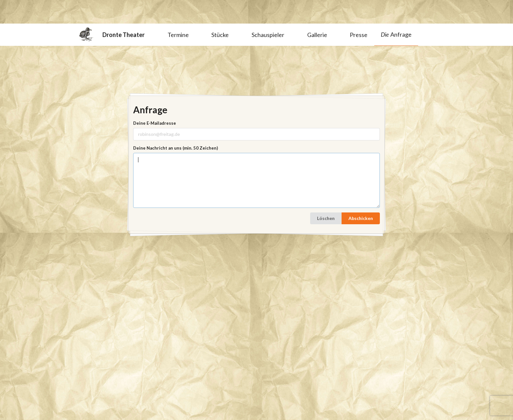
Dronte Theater (112, 35)
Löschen (326, 218)
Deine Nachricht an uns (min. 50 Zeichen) (176, 148)
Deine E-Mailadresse (155, 123)
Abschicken (361, 218)
